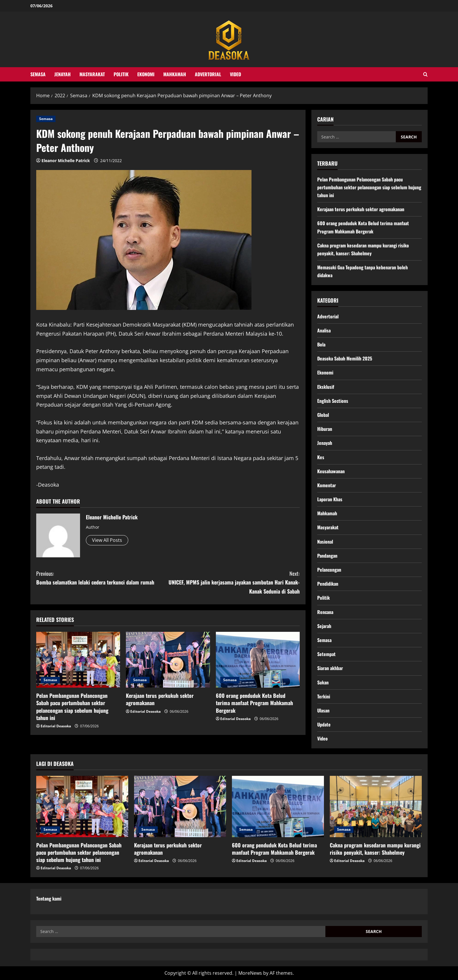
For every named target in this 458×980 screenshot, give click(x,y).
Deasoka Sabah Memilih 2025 (345, 358)
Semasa (38, 74)
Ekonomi (146, 74)
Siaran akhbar (330, 668)
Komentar (327, 485)
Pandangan (327, 556)
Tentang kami (49, 899)
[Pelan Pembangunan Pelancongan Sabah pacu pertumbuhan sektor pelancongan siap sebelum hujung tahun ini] (78, 660)
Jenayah (63, 74)
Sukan (323, 682)
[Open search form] (425, 74)
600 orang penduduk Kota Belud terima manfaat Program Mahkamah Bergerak (254, 703)
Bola (321, 344)
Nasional (325, 542)
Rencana (325, 612)
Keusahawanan (331, 471)
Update (324, 724)
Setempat (326, 654)
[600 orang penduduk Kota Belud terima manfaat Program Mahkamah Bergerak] (258, 660)
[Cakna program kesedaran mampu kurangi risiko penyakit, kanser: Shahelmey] (376, 806)
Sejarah (324, 626)
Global (323, 415)
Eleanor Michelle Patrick (66, 161)
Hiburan (325, 429)
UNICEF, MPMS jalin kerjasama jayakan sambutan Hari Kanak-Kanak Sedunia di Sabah (234, 582)
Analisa (324, 330)
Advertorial (208, 74)
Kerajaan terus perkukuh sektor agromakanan (160, 699)
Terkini (324, 696)
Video (235, 74)
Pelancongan (329, 570)
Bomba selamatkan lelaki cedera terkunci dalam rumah (102, 578)
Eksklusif (326, 387)
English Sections (333, 401)
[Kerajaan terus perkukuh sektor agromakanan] (168, 660)
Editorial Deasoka (56, 726)
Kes (321, 457)
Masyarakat (92, 74)
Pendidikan (328, 584)
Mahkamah (175, 74)
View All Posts (107, 540)
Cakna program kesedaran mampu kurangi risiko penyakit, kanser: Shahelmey (375, 849)
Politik (121, 74)
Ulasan (323, 710)
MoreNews (250, 973)
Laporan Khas (330, 499)
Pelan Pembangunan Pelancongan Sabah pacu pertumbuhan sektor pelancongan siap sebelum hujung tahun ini (72, 707)
